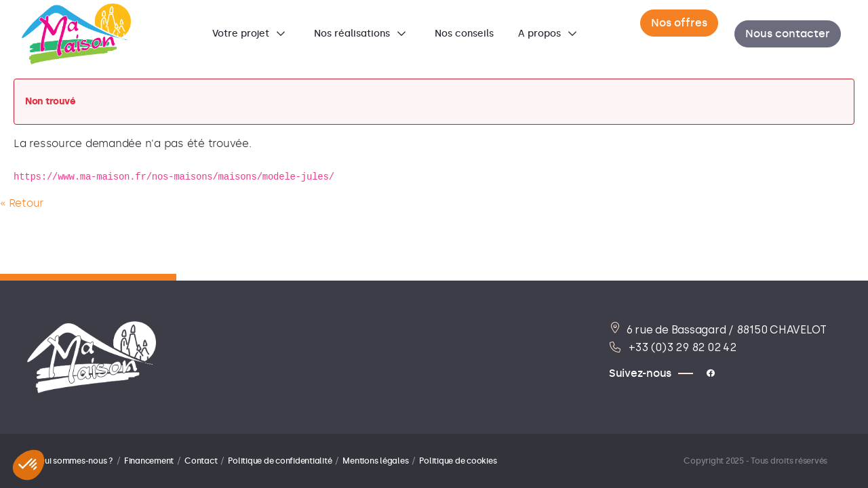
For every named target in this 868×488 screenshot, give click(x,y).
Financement (149, 461)
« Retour (22, 203)
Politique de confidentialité (280, 461)
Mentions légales (375, 461)
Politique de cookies (458, 461)
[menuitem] (251, 34)
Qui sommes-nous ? (76, 461)
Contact (201, 461)
